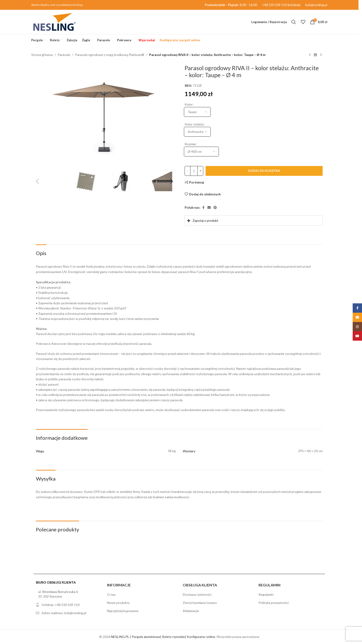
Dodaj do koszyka (264, 171)
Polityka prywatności (274, 603)
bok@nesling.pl (316, 5)
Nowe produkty (118, 603)
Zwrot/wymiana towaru (200, 603)
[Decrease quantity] (188, 171)
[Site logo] (54, 22)
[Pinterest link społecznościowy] (215, 208)
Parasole (64, 55)
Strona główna (42, 55)
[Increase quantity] (200, 171)
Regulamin (266, 594)
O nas (111, 594)
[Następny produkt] (321, 55)
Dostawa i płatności (197, 594)
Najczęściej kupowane (123, 611)
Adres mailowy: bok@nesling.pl (64, 613)
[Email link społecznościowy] (209, 208)
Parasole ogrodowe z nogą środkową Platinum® (110, 55)
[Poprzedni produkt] (310, 55)
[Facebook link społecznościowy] (203, 208)
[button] (37, 181)
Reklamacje (191, 611)
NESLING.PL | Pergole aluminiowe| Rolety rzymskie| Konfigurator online (163, 637)
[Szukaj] (294, 22)
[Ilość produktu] (194, 171)
